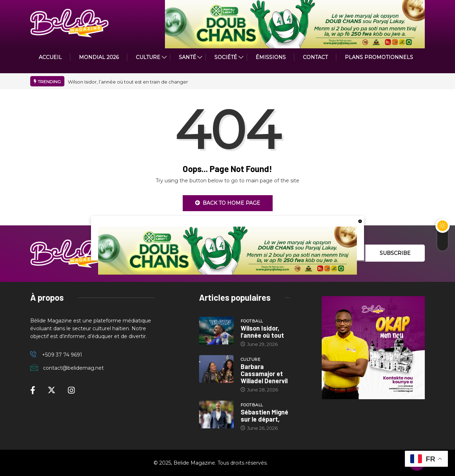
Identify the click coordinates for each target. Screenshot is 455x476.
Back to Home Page (228, 203)
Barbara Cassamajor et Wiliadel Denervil (264, 374)
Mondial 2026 (99, 57)
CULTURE (148, 57)
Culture (250, 359)
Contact (315, 57)
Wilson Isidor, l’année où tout (262, 332)
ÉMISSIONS (271, 57)
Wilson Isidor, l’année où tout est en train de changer (128, 82)
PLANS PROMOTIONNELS (379, 57)
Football (252, 321)
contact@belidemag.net (73, 368)
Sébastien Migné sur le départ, (264, 416)
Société (226, 57)
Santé (188, 57)
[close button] (360, 221)
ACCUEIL (50, 57)
